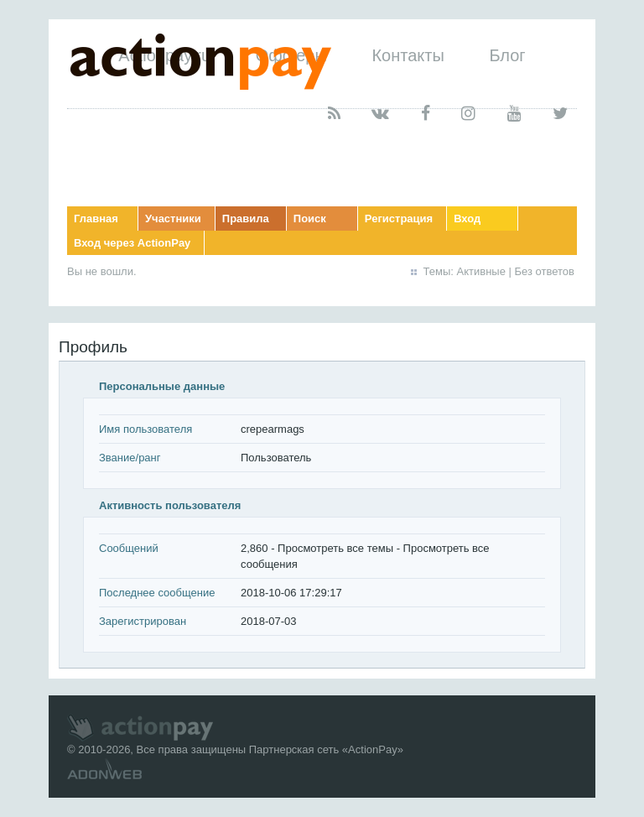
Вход (467, 219)
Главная (96, 219)
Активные (481, 271)
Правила (246, 219)
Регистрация (399, 219)
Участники (173, 219)
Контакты (408, 55)
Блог (507, 55)
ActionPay (373, 749)
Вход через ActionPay (132, 243)
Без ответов (545, 271)
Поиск (310, 219)
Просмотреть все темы (335, 548)
